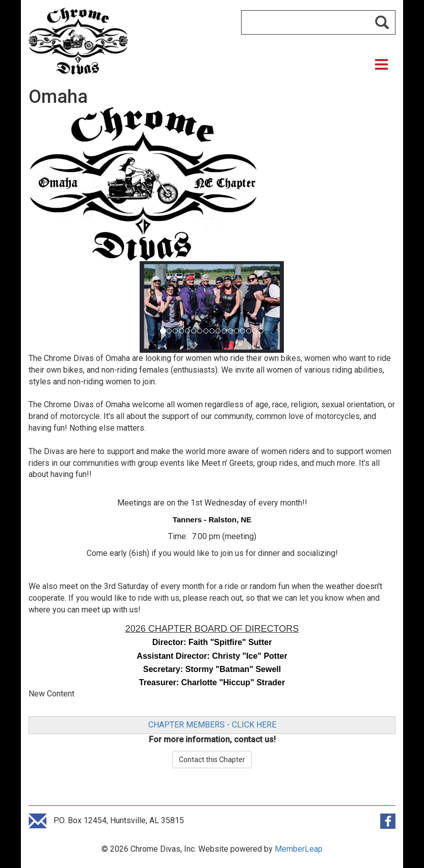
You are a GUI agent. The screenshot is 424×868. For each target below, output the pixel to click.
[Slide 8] (212, 331)
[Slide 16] (261, 331)
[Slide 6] (200, 331)
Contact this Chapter (212, 760)
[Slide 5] (194, 331)
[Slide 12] (236, 331)
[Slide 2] (175, 331)
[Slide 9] (218, 331)
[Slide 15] (255, 331)
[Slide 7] (206, 331)
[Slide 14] (249, 331)
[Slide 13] (243, 331)
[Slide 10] (224, 331)
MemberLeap (299, 849)
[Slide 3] (181, 331)
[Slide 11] (230, 331)
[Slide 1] (169, 331)
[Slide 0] (163, 331)
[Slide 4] (188, 331)
